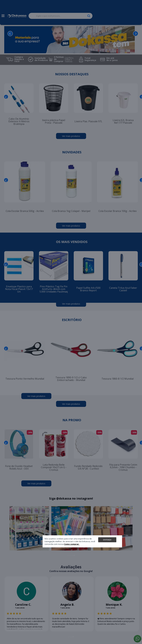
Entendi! (107, 540)
